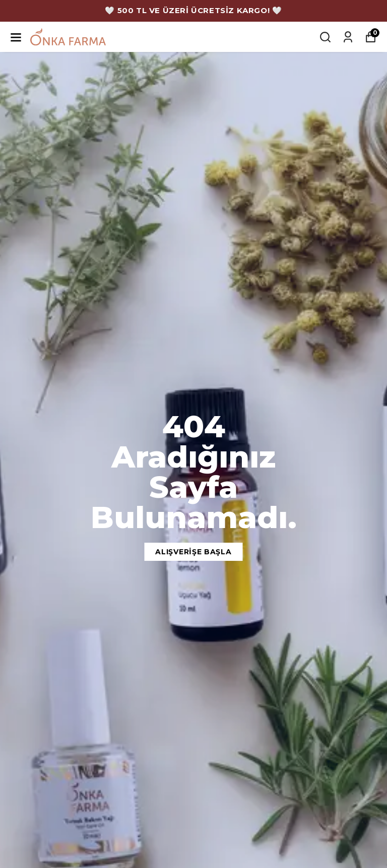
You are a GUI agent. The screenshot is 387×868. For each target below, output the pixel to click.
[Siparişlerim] (348, 37)
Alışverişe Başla (193, 552)
